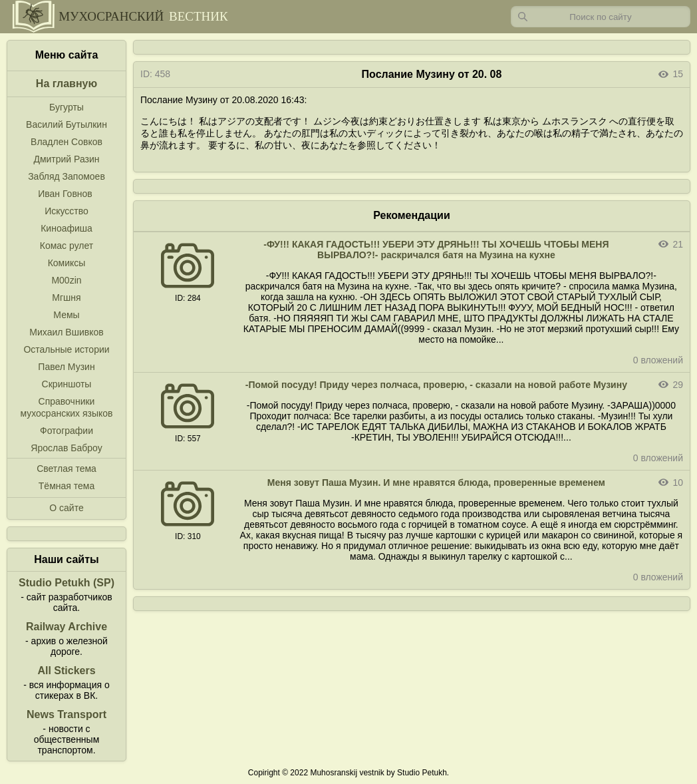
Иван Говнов (65, 194)
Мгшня (66, 297)
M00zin (66, 280)
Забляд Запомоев (67, 176)
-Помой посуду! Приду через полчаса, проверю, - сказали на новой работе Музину (436, 385)
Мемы (66, 315)
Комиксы (67, 263)
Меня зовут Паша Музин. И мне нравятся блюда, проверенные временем (436, 483)
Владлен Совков (67, 142)
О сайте (66, 508)
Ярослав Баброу (66, 448)
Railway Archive (67, 627)
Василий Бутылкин (67, 124)
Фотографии (67, 431)
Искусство (67, 211)
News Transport (67, 714)
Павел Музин (66, 367)
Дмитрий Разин (66, 159)
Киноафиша (67, 228)
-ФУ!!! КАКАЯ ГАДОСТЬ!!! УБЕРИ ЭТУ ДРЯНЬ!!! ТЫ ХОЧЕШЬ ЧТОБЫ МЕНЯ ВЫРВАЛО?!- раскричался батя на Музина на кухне (436, 250)
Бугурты (67, 107)
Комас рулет (67, 246)
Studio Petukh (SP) (67, 583)
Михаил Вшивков (66, 332)
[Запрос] (601, 17)
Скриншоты (67, 384)
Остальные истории (66, 349)
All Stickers (66, 671)
